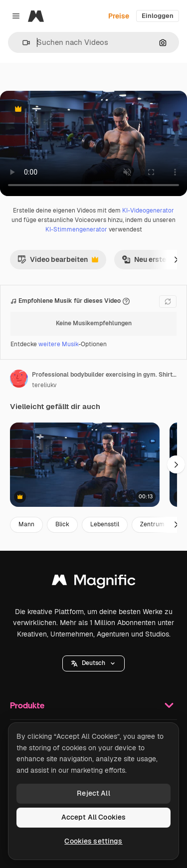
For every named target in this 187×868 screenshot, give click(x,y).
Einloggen (158, 16)
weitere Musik (58, 344)
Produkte (93, 705)
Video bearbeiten (58, 262)
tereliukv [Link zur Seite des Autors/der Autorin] (44, 385)
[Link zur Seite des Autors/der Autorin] (19, 379)
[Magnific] (36, 16)
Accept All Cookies (94, 817)
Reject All (93, 793)
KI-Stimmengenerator (76, 229)
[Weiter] (176, 259)
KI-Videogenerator (148, 211)
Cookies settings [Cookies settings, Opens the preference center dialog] (93, 841)
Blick (62, 524)
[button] (22, 43)
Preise (119, 16)
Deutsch (93, 663)
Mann (26, 524)
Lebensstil (105, 524)
